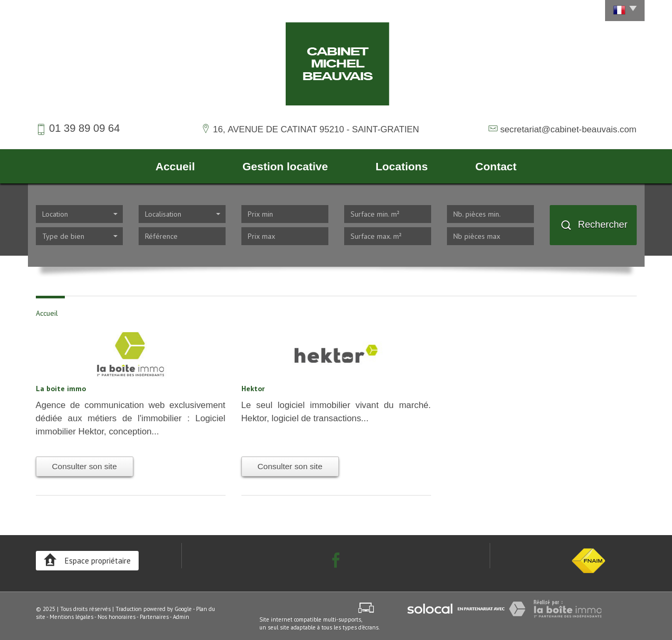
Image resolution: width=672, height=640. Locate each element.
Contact (496, 166)
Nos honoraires (116, 617)
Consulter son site (85, 466)
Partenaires (154, 617)
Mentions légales (71, 617)
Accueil (175, 166)
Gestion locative (285, 166)
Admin (181, 617)
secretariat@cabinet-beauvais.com (568, 129)
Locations (401, 166)
